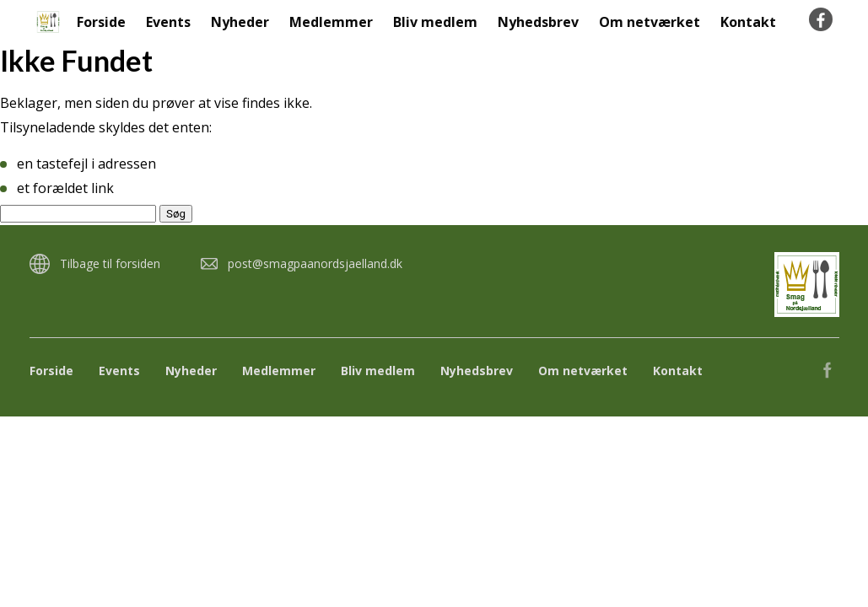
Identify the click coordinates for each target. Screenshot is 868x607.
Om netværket (650, 22)
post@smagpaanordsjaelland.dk (315, 263)
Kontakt (748, 22)
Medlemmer (331, 22)
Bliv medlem (435, 22)
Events (168, 22)
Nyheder (240, 22)
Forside (101, 22)
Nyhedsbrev (538, 22)
